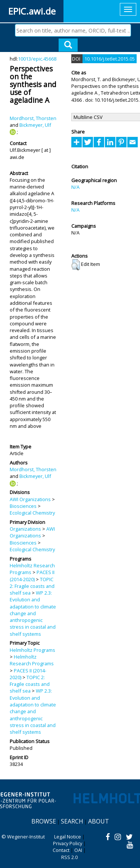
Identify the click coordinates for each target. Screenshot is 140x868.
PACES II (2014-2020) (32, 576)
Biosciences (23, 506)
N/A (75, 187)
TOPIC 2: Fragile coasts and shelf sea (32, 586)
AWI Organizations (30, 499)
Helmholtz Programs (32, 650)
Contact (61, 850)
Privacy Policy (68, 843)
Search (72, 821)
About (99, 821)
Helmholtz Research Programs (32, 660)
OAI (78, 850)
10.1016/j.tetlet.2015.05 (110, 59)
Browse (44, 821)
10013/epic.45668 (37, 59)
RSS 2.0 (69, 857)
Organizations (25, 529)
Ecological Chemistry (32, 513)
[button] (76, 265)
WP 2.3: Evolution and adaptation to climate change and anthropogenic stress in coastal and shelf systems (33, 613)
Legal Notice (68, 837)
